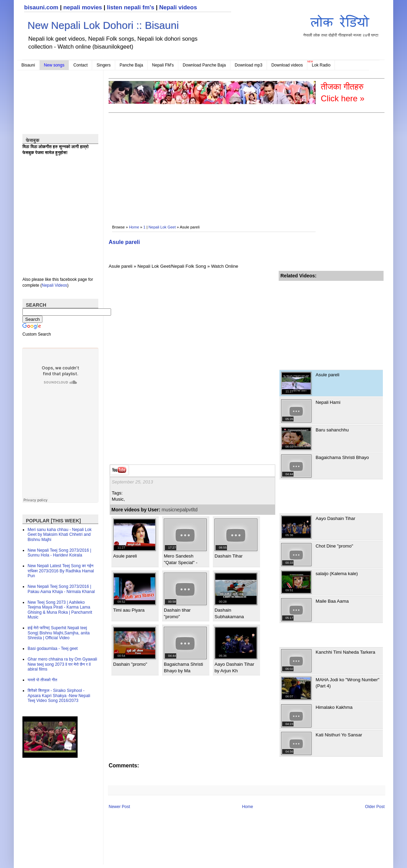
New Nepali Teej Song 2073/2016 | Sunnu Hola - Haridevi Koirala (59, 553)
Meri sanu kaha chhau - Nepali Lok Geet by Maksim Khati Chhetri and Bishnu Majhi (59, 535)
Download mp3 (249, 65)
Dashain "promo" (130, 664)
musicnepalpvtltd (180, 510)
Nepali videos (178, 7)
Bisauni (28, 65)
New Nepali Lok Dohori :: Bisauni (103, 25)
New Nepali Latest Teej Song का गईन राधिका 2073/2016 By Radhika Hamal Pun (61, 571)
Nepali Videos (54, 285)
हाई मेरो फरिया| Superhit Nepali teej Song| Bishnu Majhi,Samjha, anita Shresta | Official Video (59, 633)
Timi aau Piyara (129, 610)
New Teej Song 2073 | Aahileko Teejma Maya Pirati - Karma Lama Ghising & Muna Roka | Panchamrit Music (60, 610)
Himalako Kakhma (334, 707)
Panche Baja (131, 65)
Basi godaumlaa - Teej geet (53, 649)
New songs (54, 65)
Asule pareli (124, 242)
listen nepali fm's (131, 7)
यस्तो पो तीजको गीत (42, 680)
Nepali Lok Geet (162, 227)
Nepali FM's (163, 65)
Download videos (287, 65)
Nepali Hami (328, 402)
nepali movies (82, 7)
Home (134, 227)
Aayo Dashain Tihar (335, 518)
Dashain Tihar (229, 556)
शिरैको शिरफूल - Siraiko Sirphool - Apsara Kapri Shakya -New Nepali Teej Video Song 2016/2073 (59, 696)
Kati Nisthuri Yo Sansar (339, 735)
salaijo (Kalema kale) (337, 574)
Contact (81, 65)
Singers (104, 65)
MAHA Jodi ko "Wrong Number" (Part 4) (348, 683)
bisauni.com (41, 7)
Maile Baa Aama (332, 601)
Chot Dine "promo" (334, 546)
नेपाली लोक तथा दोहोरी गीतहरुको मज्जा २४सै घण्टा (341, 25)
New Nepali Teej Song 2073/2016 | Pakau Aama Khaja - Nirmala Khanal (61, 589)
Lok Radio (321, 65)
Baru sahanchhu (332, 430)
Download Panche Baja (204, 65)
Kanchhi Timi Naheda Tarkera (345, 652)
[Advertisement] (159, 164)
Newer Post (119, 807)
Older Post (375, 807)
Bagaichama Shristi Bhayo (342, 457)
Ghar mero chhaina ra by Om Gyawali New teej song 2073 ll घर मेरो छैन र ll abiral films (62, 664)
